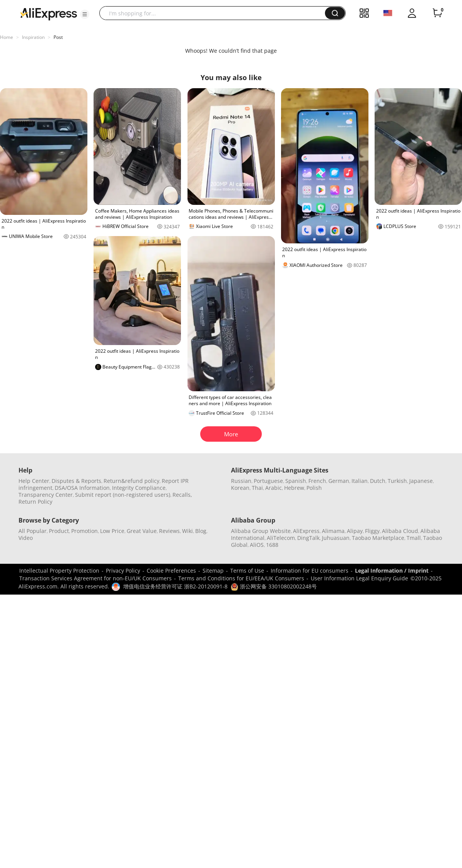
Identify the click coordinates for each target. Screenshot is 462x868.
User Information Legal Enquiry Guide (359, 578)
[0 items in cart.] (437, 13)
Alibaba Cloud (400, 531)
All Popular (33, 531)
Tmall (414, 538)
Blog (201, 531)
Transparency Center (46, 495)
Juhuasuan (336, 538)
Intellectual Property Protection (59, 571)
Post (58, 37)
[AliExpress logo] (49, 13)
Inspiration (33, 37)
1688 (272, 545)
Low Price (112, 531)
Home (7, 37)
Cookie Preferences (171, 571)
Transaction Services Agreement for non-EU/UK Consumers (95, 578)
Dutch (378, 481)
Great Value (142, 531)
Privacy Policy (123, 571)
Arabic (274, 488)
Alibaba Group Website (261, 531)
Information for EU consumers (310, 571)
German (339, 481)
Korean (240, 488)
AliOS (257, 545)
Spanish (296, 481)
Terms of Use (247, 571)
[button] (85, 14)
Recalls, (182, 495)
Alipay (355, 531)
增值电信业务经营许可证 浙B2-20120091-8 (175, 586)
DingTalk (308, 538)
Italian (360, 481)
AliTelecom (281, 538)
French (317, 481)
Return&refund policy (131, 481)
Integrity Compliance (139, 488)
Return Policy (35, 502)
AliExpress (306, 531)
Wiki (187, 531)
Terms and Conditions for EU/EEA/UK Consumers (241, 578)
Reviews (169, 531)
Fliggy (372, 531)
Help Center (34, 481)
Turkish (397, 481)
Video (26, 538)
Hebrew (294, 488)
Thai (257, 488)
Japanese (421, 481)
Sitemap (213, 571)
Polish (314, 488)
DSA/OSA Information (82, 488)
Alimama (333, 531)
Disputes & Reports (76, 481)
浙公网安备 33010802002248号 (274, 586)
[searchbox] (215, 13)
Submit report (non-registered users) (123, 495)
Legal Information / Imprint (392, 571)
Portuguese (268, 481)
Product (59, 531)
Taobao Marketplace (378, 538)
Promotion (85, 531)
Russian (241, 481)
